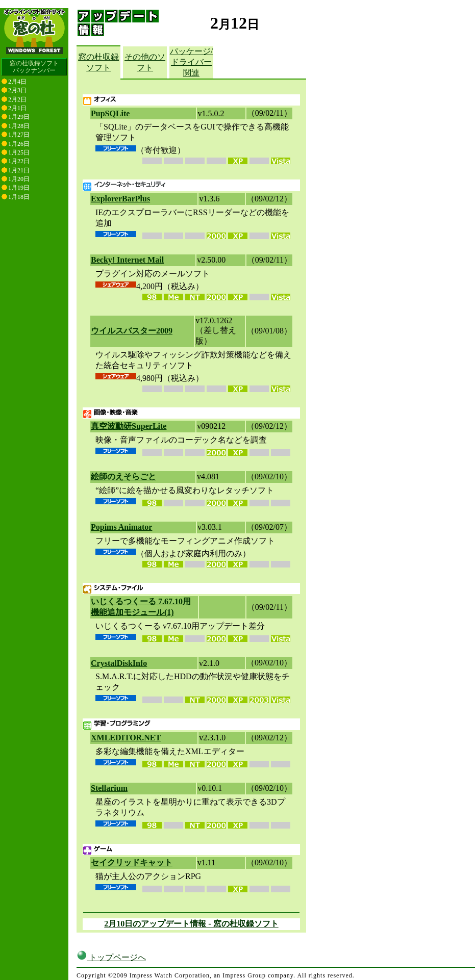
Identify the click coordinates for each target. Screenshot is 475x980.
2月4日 (17, 82)
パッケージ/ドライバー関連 (191, 62)
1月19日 (19, 188)
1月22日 (19, 161)
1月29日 (19, 117)
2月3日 (17, 90)
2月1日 (17, 108)
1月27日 (19, 135)
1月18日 (19, 197)
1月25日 (19, 152)
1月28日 (19, 126)
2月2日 (17, 99)
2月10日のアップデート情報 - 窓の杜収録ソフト (191, 924)
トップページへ (111, 957)
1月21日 (19, 170)
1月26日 (19, 144)
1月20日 (19, 179)
